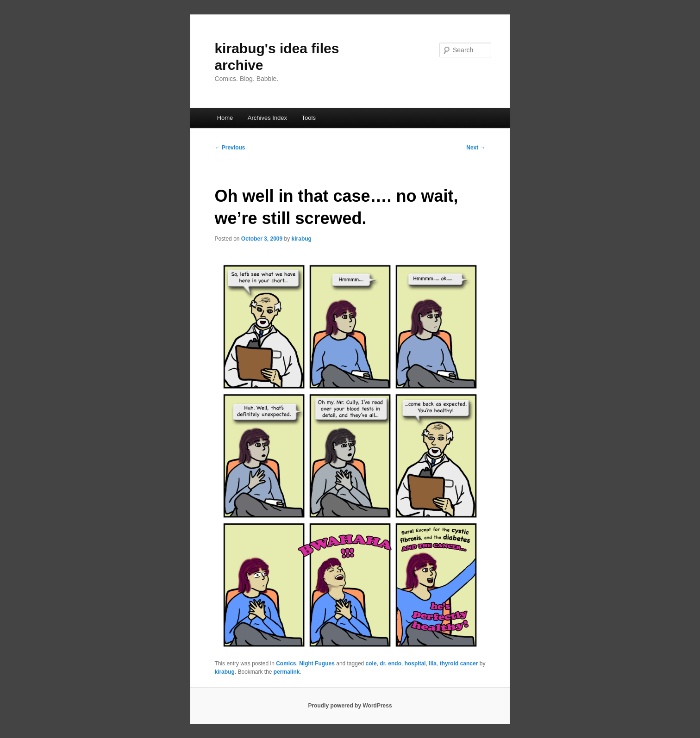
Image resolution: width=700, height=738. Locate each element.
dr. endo (391, 664)
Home (225, 118)
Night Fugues (317, 664)
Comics (286, 664)
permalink (287, 672)
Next (476, 148)
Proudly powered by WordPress (350, 706)
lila (433, 664)
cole (371, 664)
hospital (415, 664)
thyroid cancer (459, 664)
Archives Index (267, 118)
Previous (230, 148)
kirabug (302, 239)
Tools (309, 118)
